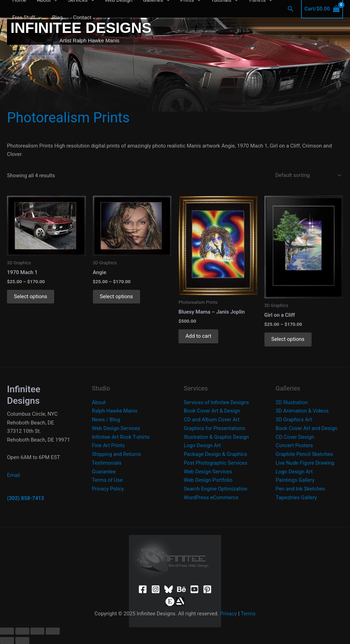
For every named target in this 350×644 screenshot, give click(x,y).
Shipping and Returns (117, 454)
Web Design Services (116, 428)
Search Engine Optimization (216, 489)
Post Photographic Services (216, 463)
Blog (57, 17)
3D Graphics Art (294, 420)
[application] (38, 17)
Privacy (228, 614)
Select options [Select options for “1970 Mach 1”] (31, 296)
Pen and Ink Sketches (301, 489)
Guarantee (104, 472)
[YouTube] (194, 589)
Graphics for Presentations (215, 428)
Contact (82, 17)
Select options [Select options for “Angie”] (116, 296)
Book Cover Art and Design (307, 428)
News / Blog (106, 420)
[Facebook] (143, 589)
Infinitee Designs (81, 28)
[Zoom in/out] (7, 631)
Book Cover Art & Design (212, 411)
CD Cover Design (295, 437)
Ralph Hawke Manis (115, 411)
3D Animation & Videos (302, 411)
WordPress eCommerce (211, 498)
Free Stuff (27, 17)
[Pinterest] (207, 589)
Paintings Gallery (295, 480)
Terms (248, 614)
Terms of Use (107, 480)
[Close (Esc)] (53, 631)
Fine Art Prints (108, 445)
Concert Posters (294, 445)
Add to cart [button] (198, 336)
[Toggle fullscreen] (22, 631)
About (99, 402)
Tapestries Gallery (296, 498)
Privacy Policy (108, 489)
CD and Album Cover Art (212, 420)
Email (13, 475)
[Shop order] (307, 175)
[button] (291, 9)
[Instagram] (156, 589)
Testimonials (107, 463)
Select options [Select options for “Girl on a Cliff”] (288, 339)
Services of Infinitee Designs (217, 402)
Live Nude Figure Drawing (305, 463)
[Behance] (181, 589)
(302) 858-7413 (25, 498)
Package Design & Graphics (216, 454)
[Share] (37, 631)
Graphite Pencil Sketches (305, 454)
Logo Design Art (202, 445)
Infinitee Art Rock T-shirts (121, 437)
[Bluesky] (169, 589)
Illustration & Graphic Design (217, 437)
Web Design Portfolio (208, 480)
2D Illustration (292, 402)
